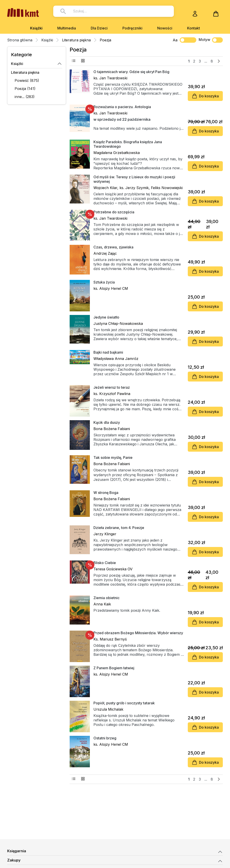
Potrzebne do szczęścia (114, 212)
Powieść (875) (27, 80)
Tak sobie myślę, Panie (113, 457)
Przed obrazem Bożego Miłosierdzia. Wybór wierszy (138, 633)
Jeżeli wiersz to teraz (112, 387)
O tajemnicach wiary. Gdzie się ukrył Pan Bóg (131, 72)
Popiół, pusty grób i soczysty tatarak (124, 703)
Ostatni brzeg (105, 738)
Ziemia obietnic (106, 598)
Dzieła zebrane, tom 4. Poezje (119, 528)
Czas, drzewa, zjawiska (113, 247)
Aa (175, 40)
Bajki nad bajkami (108, 352)
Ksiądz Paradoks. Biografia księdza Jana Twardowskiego (128, 144)
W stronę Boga (106, 493)
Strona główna (20, 40)
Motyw (211, 40)
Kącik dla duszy (107, 422)
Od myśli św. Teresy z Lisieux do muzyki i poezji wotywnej (134, 179)
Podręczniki (132, 28)
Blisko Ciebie (105, 563)
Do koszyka (205, 96)
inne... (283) (25, 97)
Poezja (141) (25, 89)
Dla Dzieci (99, 28)
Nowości (165, 28)
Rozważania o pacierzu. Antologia (122, 107)
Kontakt (194, 28)
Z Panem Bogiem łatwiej (114, 668)
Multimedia (67, 28)
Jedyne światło (106, 317)
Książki (36, 28)
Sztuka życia (104, 282)
